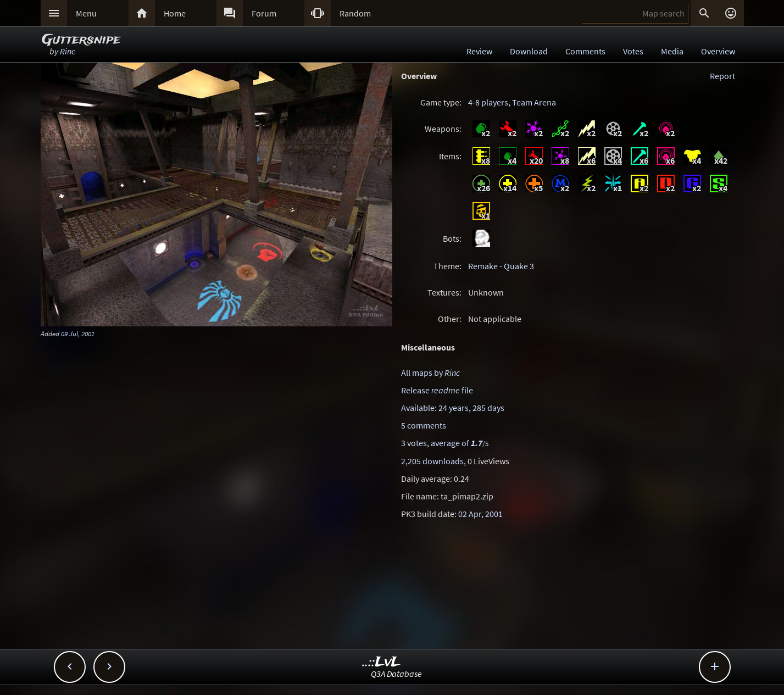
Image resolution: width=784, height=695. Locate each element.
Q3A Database (396, 674)
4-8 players (488, 102)
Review (479, 51)
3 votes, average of (445, 443)
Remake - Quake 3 (501, 266)
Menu (86, 13)
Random (355, 13)
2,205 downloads (432, 461)
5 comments (424, 425)
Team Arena (534, 102)
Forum (264, 13)
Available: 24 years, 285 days (453, 408)
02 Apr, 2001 (480, 514)
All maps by (430, 372)
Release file (437, 390)
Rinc (68, 51)
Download (529, 51)
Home (175, 13)
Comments (585, 51)
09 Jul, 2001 (78, 333)
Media (672, 51)
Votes (633, 51)
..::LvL (382, 662)
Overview (718, 51)
